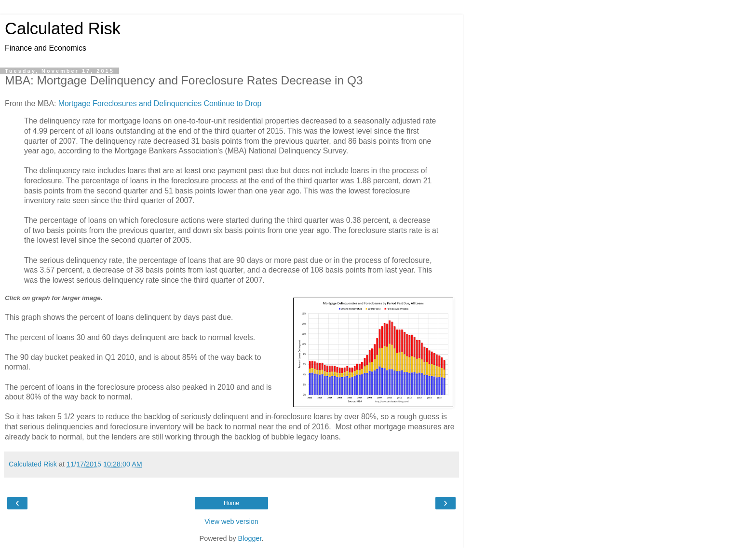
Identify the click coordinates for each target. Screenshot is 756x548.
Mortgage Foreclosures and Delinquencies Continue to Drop (160, 103)
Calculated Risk (63, 28)
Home (231, 503)
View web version (231, 521)
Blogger (250, 538)
